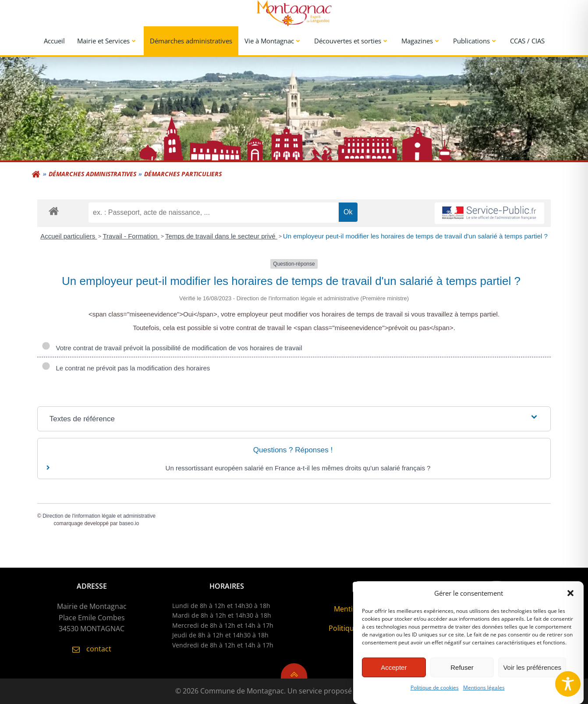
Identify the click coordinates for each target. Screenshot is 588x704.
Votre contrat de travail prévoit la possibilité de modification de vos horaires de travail (172, 348)
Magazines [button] (421, 41)
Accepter (394, 673)
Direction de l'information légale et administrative (99, 516)
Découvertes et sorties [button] (352, 41)
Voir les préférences (532, 673)
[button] (570, 599)
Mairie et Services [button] (107, 41)
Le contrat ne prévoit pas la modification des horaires (126, 368)
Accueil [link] (54, 41)
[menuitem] (54, 41)
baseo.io (129, 523)
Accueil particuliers (69, 236)
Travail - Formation (131, 236)
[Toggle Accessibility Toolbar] (568, 684)
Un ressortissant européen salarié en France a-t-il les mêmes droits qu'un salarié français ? (298, 468)
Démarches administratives (92, 174)
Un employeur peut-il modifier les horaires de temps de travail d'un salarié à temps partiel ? (415, 236)
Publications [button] (475, 41)
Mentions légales (484, 694)
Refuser (462, 673)
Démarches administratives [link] (191, 41)
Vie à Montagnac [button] (273, 41)
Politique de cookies (435, 694)
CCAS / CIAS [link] (527, 41)
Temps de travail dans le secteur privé (221, 236)
